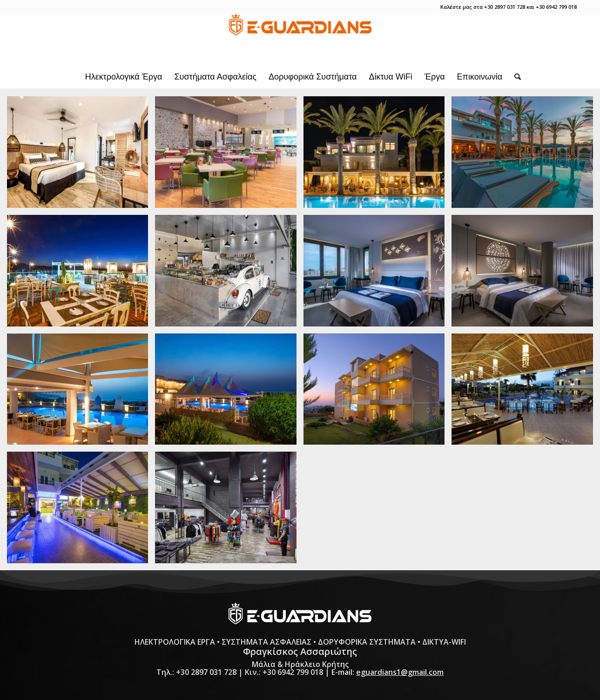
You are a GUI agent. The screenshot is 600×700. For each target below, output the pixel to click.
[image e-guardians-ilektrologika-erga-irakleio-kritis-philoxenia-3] (81, 511)
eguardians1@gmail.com (400, 672)
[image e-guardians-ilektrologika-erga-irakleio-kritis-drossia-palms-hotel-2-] (526, 156)
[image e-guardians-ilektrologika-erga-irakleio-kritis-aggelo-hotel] (81, 156)
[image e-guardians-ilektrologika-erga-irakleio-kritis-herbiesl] (229, 274)
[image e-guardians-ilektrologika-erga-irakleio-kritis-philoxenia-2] (526, 393)
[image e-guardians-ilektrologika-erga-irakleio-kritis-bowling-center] (229, 156)
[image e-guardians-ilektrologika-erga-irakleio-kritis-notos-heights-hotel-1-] (81, 393)
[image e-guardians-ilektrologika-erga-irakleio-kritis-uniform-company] (229, 511)
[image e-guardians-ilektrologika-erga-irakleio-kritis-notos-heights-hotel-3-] (378, 393)
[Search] (515, 77)
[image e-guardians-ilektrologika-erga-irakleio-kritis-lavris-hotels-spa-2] (526, 274)
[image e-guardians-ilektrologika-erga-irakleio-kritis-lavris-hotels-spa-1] (378, 274)
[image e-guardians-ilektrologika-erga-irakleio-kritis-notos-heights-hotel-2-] (229, 393)
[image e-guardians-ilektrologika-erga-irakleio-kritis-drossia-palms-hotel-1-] (378, 156)
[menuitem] (124, 77)
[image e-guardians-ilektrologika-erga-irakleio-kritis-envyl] (81, 274)
